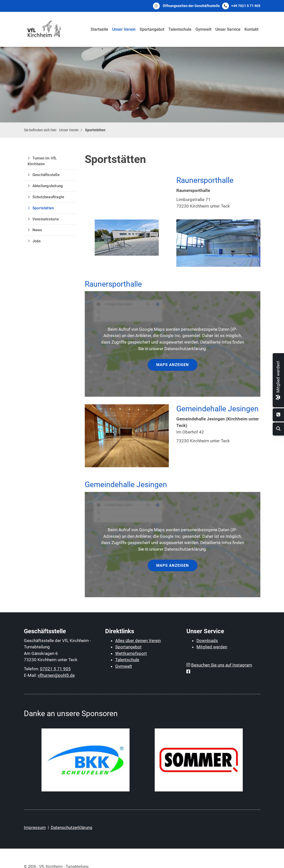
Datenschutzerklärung (72, 827)
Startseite (99, 29)
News (37, 230)
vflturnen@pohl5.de (56, 675)
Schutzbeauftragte (48, 197)
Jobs (37, 241)
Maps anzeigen (173, 365)
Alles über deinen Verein (138, 641)
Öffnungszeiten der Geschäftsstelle (191, 6)
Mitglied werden (212, 647)
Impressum (35, 827)
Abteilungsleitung (48, 186)
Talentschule (180, 29)
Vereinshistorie (46, 219)
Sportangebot (152, 29)
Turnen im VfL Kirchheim (42, 161)
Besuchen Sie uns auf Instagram (222, 665)
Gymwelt (203, 29)
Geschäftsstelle (46, 175)
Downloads (207, 641)
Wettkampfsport (131, 653)
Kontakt (251, 29)
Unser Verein (124, 29)
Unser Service (228, 29)
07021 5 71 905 (55, 669)
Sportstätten (95, 130)
